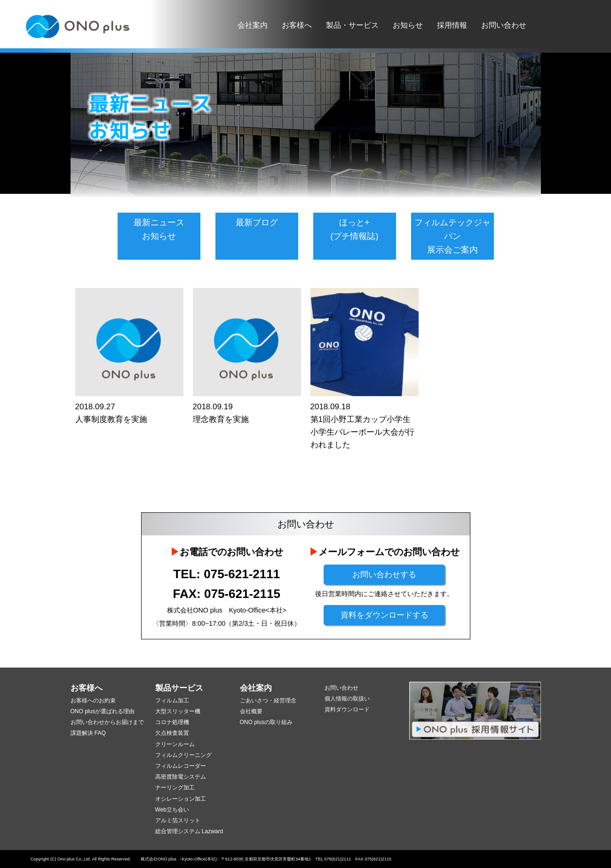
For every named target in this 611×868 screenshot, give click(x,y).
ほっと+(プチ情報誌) (355, 229)
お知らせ (408, 25)
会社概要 (251, 711)
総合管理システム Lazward (189, 831)
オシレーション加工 (181, 799)
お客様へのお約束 (93, 701)
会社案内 (253, 25)
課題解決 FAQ (88, 733)
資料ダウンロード (347, 709)
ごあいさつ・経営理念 (268, 701)
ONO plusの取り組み (266, 722)
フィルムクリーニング (183, 755)
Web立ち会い (172, 810)
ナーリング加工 (175, 788)
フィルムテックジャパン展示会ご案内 (452, 236)
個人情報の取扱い (347, 699)
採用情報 (452, 25)
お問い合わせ (504, 25)
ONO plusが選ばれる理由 (103, 711)
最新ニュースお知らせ (159, 229)
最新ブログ (257, 223)
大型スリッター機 (178, 711)
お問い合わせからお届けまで (107, 722)
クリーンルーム (175, 744)
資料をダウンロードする (385, 615)
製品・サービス (352, 25)
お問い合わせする (384, 575)
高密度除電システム (181, 777)
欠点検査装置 (172, 733)
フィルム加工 (172, 701)
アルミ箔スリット (178, 820)
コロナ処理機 (172, 722)
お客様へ (297, 25)
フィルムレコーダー (181, 766)
